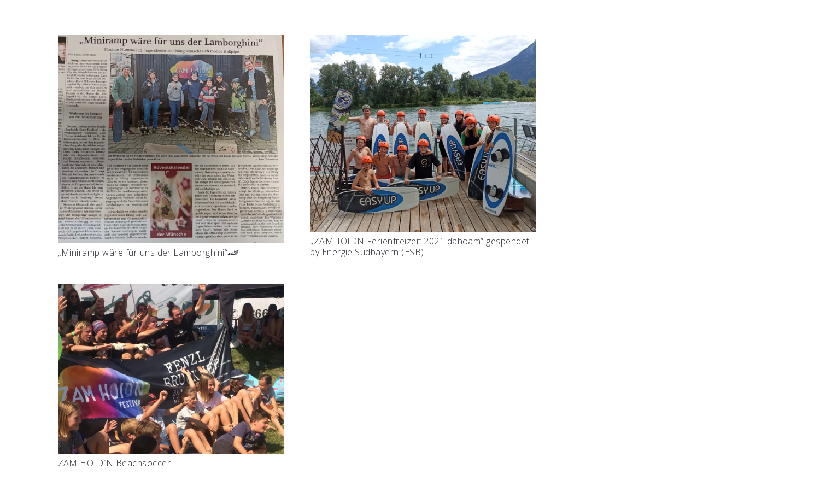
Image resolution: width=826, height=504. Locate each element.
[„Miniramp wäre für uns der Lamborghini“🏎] (171, 43)
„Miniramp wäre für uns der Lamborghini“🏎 (148, 253)
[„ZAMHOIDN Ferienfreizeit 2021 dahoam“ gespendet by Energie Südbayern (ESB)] (423, 43)
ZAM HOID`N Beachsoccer (115, 463)
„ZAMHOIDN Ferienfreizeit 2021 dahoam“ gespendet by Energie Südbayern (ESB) (420, 246)
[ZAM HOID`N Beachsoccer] (171, 292)
